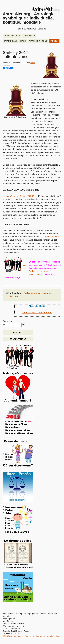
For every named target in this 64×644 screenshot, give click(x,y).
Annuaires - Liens (53, 636)
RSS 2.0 (7, 636)
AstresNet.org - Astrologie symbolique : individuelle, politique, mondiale (29, 18)
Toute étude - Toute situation (37, 313)
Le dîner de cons (51, 237)
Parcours (28, 636)
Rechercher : (9, 321)
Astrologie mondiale (38, 41)
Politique (54, 41)
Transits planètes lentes (15, 41)
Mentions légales (39, 636)
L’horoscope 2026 (12, 36)
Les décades (29, 36)
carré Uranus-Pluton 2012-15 (21, 196)
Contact (20, 636)
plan (15, 636)
